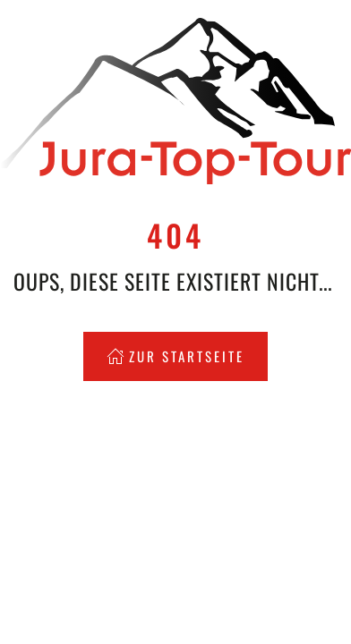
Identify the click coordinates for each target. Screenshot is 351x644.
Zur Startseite (175, 356)
